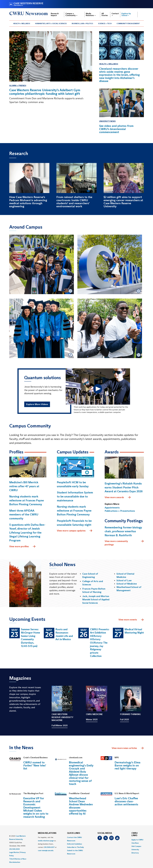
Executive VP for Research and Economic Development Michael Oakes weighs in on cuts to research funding (36, 808)
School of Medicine (127, 584)
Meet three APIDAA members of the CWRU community (24, 514)
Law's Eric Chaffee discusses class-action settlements (126, 801)
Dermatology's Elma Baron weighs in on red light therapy (127, 765)
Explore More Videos (37, 404)
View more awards (118, 497)
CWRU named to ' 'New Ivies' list (35, 765)
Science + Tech (105, 23)
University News (107, 121)
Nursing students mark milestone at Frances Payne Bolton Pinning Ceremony (27, 500)
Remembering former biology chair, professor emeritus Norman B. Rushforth (123, 531)
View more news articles (124, 748)
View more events (131, 620)
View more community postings (124, 543)
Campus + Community (71, 14)
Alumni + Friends (18, 86)
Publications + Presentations (120, 511)
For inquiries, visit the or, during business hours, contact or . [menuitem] (47, 844)
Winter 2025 (92, 720)
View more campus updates (75, 531)
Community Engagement (128, 23)
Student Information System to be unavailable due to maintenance (75, 496)
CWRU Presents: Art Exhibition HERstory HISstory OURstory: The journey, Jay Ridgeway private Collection (100, 643)
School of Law (124, 580)
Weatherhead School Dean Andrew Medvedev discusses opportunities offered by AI (81, 806)
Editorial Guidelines (75, 844)
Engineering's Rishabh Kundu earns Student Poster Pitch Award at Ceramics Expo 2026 (124, 487)
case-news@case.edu (46, 850)
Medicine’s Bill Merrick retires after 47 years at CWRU (24, 486)
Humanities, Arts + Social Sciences (51, 23)
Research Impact (55, 14)
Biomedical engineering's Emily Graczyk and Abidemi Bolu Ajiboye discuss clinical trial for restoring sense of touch (81, 773)
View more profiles (22, 547)
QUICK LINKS (74, 833)
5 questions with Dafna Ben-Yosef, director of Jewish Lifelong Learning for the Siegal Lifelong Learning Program (27, 533)
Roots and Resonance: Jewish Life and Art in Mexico (64, 634)
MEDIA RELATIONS (47, 833)
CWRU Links (135, 834)
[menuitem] (22, 23)
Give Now (135, 843)
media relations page (46, 841)
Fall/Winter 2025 (60, 725)
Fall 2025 (124, 720)
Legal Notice (14, 852)
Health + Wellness (22, 23)
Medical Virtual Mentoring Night (134, 631)
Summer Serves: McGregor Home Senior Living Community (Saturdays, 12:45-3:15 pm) (30, 638)
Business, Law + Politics (82, 23)
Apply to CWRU (137, 840)
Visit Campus (136, 846)
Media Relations (91, 14)
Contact (115, 14)
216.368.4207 (49, 847)
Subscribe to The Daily (75, 847)
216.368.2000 (14, 849)
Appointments (112, 508)
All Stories (105, 14)
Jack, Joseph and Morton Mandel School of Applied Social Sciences (96, 600)
